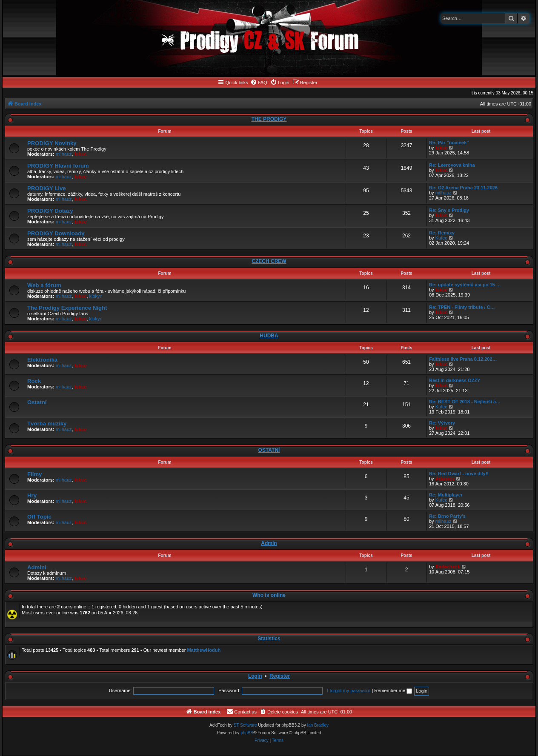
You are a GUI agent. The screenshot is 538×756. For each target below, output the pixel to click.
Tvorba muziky (47, 424)
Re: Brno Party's (447, 516)
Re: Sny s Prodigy (449, 210)
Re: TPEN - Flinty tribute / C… (462, 307)
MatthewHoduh (204, 650)
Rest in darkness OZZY (455, 380)
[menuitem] (259, 83)
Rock (34, 381)
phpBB (247, 733)
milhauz (64, 154)
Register (280, 676)
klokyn (96, 296)
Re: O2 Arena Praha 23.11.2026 (463, 188)
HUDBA (269, 336)
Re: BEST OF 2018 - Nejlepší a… (465, 402)
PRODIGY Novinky (52, 143)
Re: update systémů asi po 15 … (465, 285)
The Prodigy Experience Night (67, 308)
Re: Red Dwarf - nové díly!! (459, 474)
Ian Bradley (318, 725)
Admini (37, 567)
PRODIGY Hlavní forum (58, 166)
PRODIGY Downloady (56, 233)
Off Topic (39, 517)
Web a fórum (44, 285)
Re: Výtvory (442, 423)
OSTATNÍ (269, 450)
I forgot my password (349, 690)
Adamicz (445, 479)
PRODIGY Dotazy (50, 211)
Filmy (34, 474)
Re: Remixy (442, 233)
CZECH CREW (269, 261)
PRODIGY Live (47, 188)
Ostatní (37, 402)
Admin (269, 543)
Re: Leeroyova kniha (452, 165)
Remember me (393, 690)
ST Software (245, 725)
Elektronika (42, 360)
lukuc (81, 154)
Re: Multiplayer (446, 495)
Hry (32, 495)
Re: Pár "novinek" (449, 143)
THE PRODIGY (269, 119)
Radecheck (448, 567)
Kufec (441, 238)
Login (255, 676)
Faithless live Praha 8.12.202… (463, 359)
